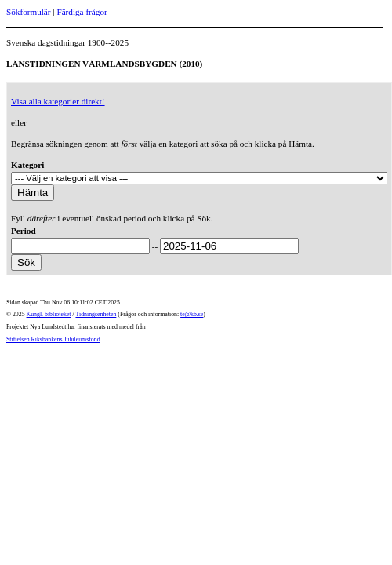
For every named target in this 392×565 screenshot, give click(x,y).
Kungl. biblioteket (49, 314)
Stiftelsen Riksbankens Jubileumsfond (53, 339)
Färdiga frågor (82, 12)
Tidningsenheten (96, 314)
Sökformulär (29, 12)
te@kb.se (192, 314)
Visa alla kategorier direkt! (58, 101)
